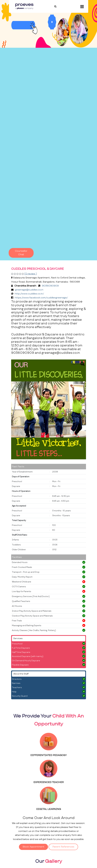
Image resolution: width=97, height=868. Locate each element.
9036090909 (50, 286)
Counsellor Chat (21, 253)
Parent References (63, 847)
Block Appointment (33, 847)
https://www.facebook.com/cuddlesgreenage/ (41, 298)
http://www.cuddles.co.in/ (29, 294)
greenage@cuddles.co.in (29, 290)
